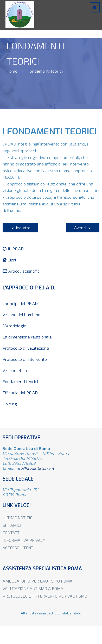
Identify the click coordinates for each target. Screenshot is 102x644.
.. (3, 555)
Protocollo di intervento (25, 359)
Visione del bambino (21, 314)
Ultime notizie (17, 518)
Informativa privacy (24, 540)
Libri (9, 260)
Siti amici (12, 525)
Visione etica (15, 370)
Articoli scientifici (22, 271)
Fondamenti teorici (20, 381)
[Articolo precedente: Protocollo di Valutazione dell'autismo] (20, 228)
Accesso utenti (18, 548)
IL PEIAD (13, 249)
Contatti (12, 533)
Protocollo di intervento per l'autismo (45, 596)
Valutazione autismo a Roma (33, 588)
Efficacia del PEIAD (20, 393)
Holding (10, 404)
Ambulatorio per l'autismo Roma (37, 581)
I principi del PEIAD (20, 303)
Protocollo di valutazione (26, 348)
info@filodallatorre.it (35, 468)
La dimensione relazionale (27, 337)
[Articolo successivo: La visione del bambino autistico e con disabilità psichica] (83, 228)
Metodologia (14, 326)
